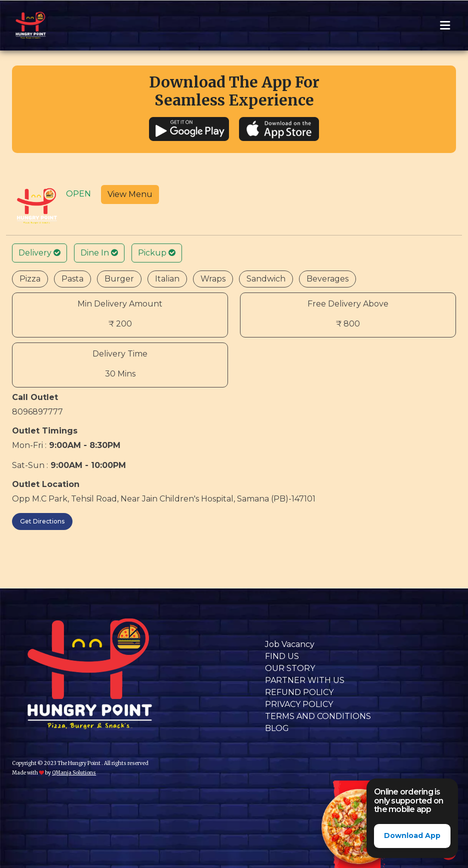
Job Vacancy (290, 644)
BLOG (277, 728)
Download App (412, 835)
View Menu (130, 194)
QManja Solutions (74, 773)
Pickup (157, 253)
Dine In (99, 253)
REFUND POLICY (299, 692)
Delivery (39, 253)
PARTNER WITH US (305, 680)
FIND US (282, 656)
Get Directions (42, 521)
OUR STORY (290, 668)
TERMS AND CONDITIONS (318, 716)
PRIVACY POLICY (299, 704)
